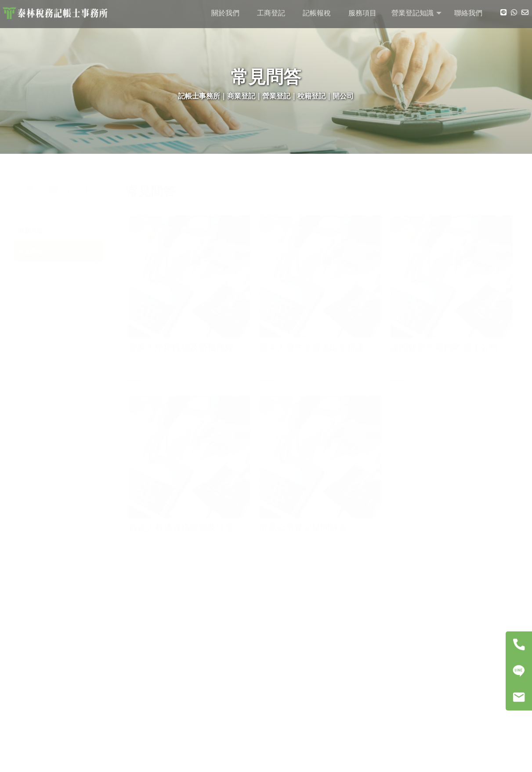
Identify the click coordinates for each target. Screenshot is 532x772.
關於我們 (225, 13)
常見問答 (34, 252)
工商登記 (271, 13)
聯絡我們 (468, 13)
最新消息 (34, 231)
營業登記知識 (413, 13)
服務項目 (362, 13)
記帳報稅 (317, 13)
